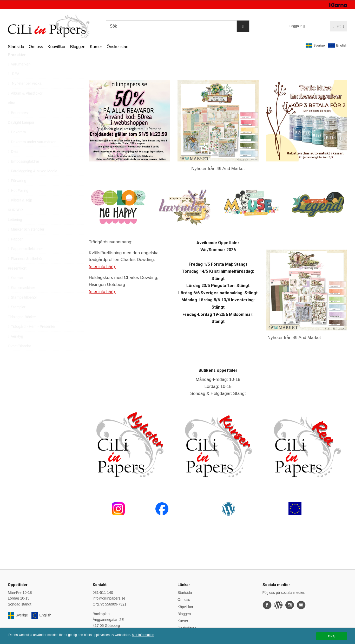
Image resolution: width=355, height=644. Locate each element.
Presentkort (17, 280)
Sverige (315, 45)
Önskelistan (117, 47)
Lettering (15, 231)
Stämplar (17, 319)
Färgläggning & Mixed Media (32, 183)
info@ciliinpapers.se (109, 598)
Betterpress (19, 125)
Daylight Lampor (21, 134)
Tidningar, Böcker (22, 329)
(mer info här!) (103, 267)
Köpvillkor (57, 47)
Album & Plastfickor (25, 105)
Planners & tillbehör (25, 270)
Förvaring (17, 192)
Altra (12, 115)
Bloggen (78, 47)
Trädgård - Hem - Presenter (32, 338)
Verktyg (15, 348)
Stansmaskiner (21, 300)
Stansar (16, 290)
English (338, 46)
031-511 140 (103, 593)
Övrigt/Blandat (19, 358)
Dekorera (17, 144)
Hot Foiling (18, 202)
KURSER (15, 222)
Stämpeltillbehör (22, 309)
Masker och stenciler (26, 241)
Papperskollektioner (25, 261)
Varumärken (19, 76)
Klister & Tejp (20, 212)
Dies (13, 163)
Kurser (96, 47)
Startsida (16, 47)
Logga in (296, 26)
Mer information (157, 635)
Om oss (36, 47)
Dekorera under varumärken (32, 154)
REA (14, 86)
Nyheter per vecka (25, 95)
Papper (15, 251)
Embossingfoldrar (24, 173)
